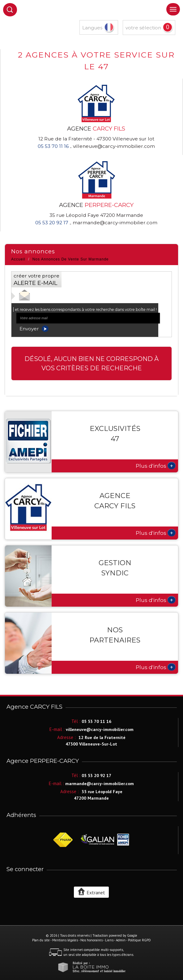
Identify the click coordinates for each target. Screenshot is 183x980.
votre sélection (143, 28)
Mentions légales (65, 940)
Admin (121, 940)
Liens (109, 940)
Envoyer (34, 329)
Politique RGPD (139, 940)
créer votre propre (36, 280)
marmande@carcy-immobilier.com (115, 223)
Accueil (18, 259)
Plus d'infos (156, 466)
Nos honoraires (91, 940)
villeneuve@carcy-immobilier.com (114, 146)
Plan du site (41, 940)
